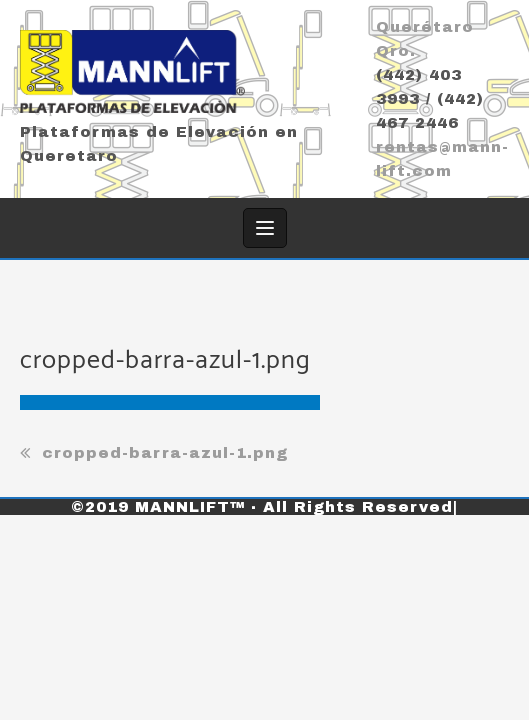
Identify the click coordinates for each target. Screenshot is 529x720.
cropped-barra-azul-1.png (165, 453)
